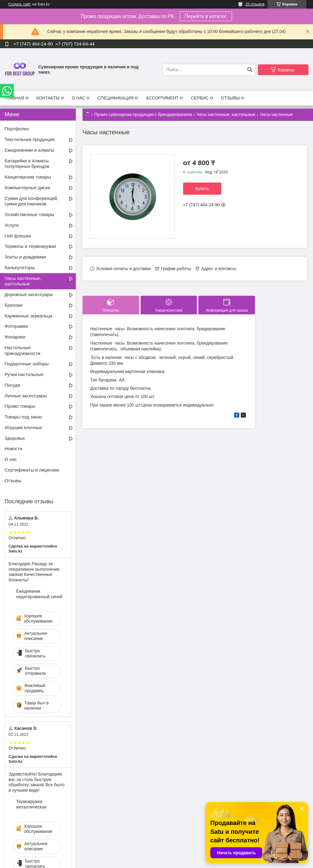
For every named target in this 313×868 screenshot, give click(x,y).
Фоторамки (16, 326)
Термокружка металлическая (31, 804)
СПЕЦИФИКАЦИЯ (116, 98)
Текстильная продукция (30, 139)
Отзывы (13, 481)
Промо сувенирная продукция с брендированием (143, 114)
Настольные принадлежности (22, 350)
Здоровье (15, 438)
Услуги (12, 225)
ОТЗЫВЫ (230, 98)
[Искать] (250, 70)
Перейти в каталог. (206, 16)
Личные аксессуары (26, 396)
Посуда (12, 385)
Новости (13, 448)
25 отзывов (255, 4)
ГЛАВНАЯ (14, 98)
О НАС (79, 98)
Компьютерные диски (27, 188)
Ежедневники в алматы (29, 150)
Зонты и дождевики (25, 257)
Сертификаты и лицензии (32, 470)
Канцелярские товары (28, 177)
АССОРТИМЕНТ (162, 98)
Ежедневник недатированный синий (39, 594)
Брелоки (13, 305)
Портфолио (17, 129)
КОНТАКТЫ (48, 98)
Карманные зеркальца (28, 316)
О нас (11, 459)
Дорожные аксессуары (29, 294)
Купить (202, 189)
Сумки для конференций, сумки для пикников (31, 201)
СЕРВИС (200, 98)
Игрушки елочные (23, 427)
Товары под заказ (23, 417)
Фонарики (15, 337)
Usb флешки (18, 236)
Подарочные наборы (27, 364)
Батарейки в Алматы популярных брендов (27, 164)
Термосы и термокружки (30, 246)
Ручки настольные (24, 374)
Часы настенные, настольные (226, 114)
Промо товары (20, 406)
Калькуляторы (20, 268)
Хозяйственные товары (29, 214)
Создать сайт (20, 4)
